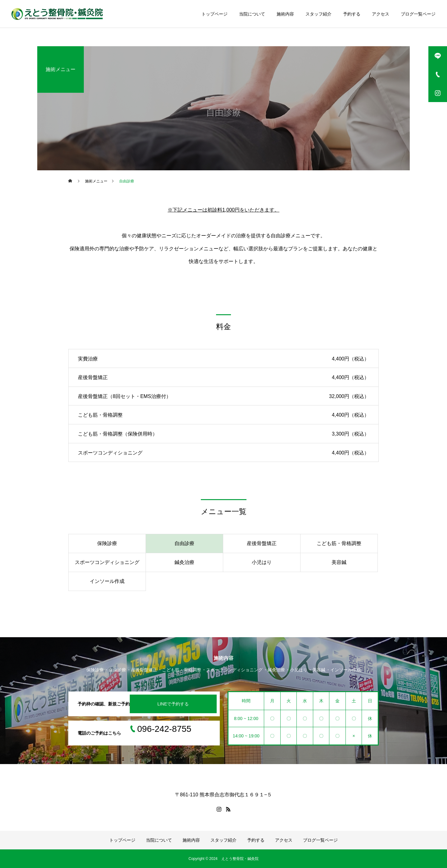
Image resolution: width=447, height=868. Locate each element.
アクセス (381, 14)
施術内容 (285, 14)
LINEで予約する (173, 704)
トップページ (214, 14)
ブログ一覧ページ (418, 14)
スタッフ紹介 (318, 14)
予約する (352, 14)
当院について (252, 14)
